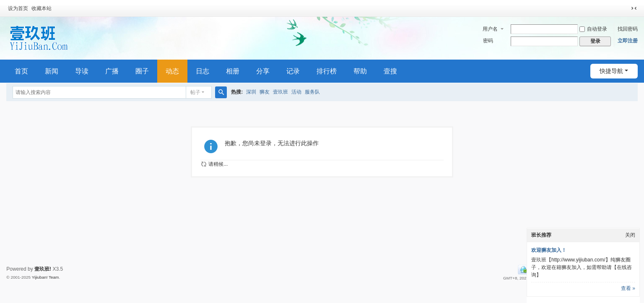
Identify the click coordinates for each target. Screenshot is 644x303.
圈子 (142, 71)
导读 (82, 71)
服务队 (312, 92)
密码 (488, 41)
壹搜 (390, 71)
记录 (293, 71)
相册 (233, 71)
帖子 (195, 92)
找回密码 (628, 29)
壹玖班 (280, 92)
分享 (263, 71)
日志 (203, 71)
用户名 (490, 29)
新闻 (52, 71)
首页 (21, 71)
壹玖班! (43, 269)
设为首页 (18, 8)
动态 (172, 71)
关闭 (630, 235)
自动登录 (593, 29)
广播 (112, 71)
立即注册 (628, 41)
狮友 (265, 92)
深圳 (251, 92)
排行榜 (327, 71)
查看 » (628, 288)
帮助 (360, 71)
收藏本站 (42, 8)
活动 (296, 92)
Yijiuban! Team (45, 277)
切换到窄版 (634, 8)
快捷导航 (611, 71)
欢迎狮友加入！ (549, 250)
